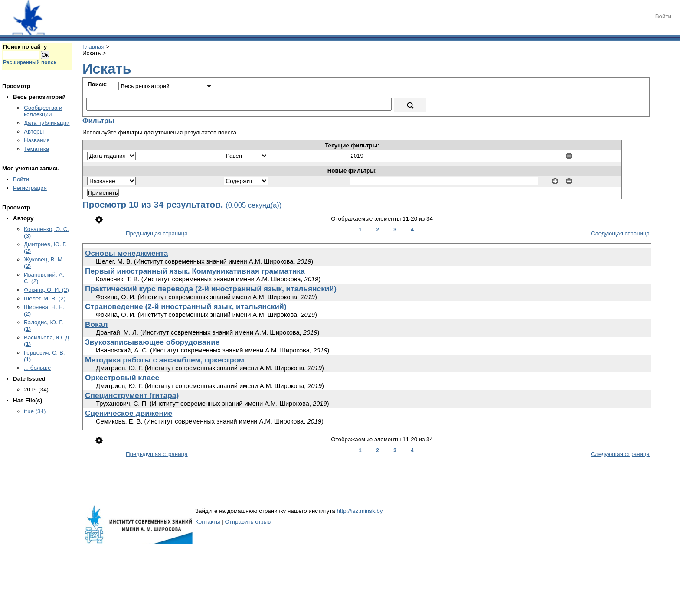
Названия (37, 140)
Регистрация (30, 188)
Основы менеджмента (126, 253)
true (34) (35, 411)
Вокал (96, 324)
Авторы (34, 132)
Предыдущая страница (157, 233)
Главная (93, 47)
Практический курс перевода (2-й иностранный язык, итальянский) (211, 289)
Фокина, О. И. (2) (46, 290)
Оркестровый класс (122, 378)
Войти (663, 16)
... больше (37, 368)
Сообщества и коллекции (43, 111)
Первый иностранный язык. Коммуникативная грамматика (195, 271)
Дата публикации (47, 123)
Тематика (36, 149)
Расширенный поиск (30, 62)
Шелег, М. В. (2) (45, 298)
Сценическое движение (129, 413)
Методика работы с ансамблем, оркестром (165, 360)
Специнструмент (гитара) (132, 395)
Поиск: (97, 84)
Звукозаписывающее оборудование (152, 342)
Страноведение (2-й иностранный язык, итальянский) (186, 306)
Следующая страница (620, 233)
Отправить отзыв (248, 522)
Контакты (208, 522)
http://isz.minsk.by (360, 511)
